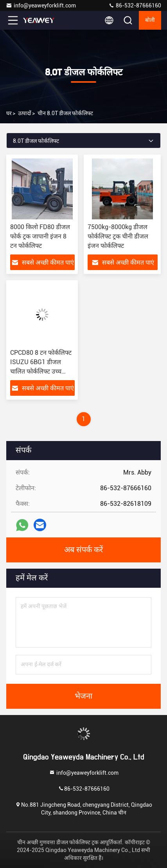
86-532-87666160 (135, 5)
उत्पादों (25, 113)
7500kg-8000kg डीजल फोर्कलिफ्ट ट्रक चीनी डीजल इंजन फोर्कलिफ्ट (118, 236)
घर (9, 113)
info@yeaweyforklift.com (41, 5)
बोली (150, 20)
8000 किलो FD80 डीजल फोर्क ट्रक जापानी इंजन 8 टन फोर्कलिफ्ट (40, 236)
